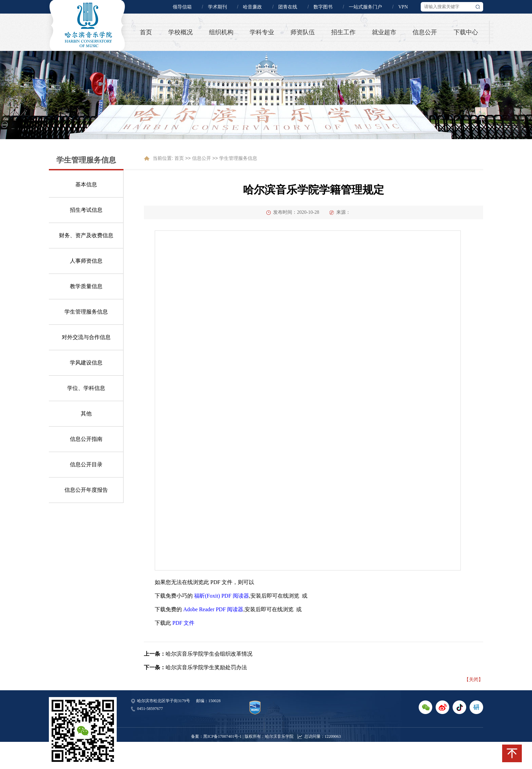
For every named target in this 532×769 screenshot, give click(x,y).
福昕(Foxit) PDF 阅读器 (222, 596)
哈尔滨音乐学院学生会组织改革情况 (209, 654)
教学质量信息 (86, 286)
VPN (403, 7)
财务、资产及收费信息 (86, 235)
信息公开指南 (86, 439)
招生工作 (343, 32)
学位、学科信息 (86, 388)
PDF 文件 (183, 623)
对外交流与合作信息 (86, 337)
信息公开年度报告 (86, 490)
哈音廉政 (252, 7)
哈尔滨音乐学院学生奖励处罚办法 (206, 667)
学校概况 (180, 32)
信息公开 (425, 32)
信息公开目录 (86, 464)
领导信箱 (182, 7)
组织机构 (221, 32)
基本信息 (86, 184)
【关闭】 (474, 679)
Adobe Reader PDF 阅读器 (213, 609)
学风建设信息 (86, 363)
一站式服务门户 (365, 7)
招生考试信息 (86, 210)
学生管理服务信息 (86, 312)
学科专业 (262, 32)
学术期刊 (217, 7)
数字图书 (323, 7)
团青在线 (288, 7)
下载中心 (466, 32)
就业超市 (384, 32)
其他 (86, 414)
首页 (146, 32)
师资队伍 (303, 32)
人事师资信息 (86, 261)
